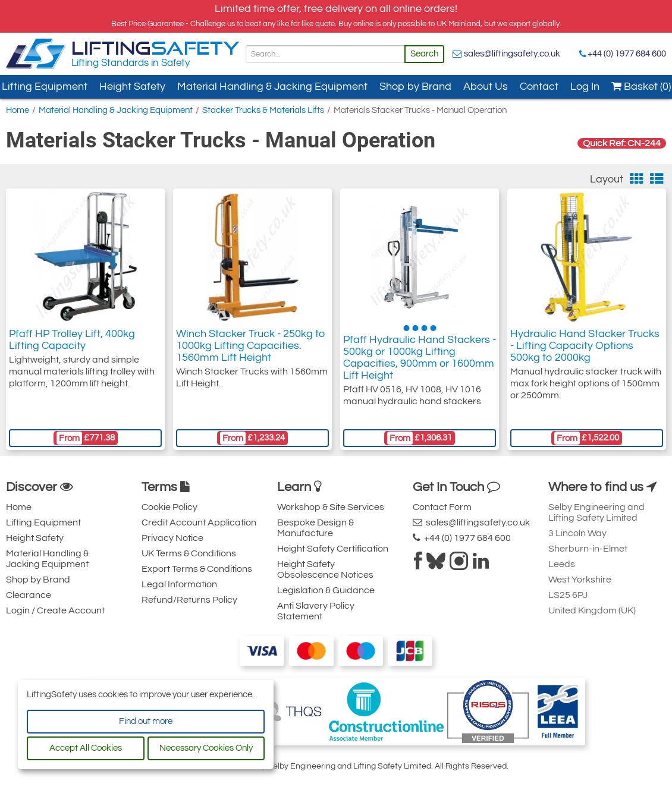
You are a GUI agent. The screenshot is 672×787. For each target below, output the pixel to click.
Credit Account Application (199, 522)
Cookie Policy (169, 507)
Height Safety (132, 86)
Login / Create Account (55, 610)
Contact (539, 86)
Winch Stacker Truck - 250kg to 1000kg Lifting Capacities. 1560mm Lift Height (251, 346)
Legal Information (179, 584)
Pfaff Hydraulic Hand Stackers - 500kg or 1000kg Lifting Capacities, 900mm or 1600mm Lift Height (420, 358)
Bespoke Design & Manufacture (315, 528)
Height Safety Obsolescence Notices (325, 569)
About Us (486, 86)
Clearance (29, 595)
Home (18, 110)
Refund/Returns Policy (189, 600)
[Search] (325, 54)
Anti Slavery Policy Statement (316, 611)
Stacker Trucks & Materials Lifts (263, 110)
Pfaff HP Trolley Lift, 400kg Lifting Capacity (72, 340)
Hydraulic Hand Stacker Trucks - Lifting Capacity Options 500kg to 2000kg (585, 346)
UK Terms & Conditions (189, 553)
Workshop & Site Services (331, 507)
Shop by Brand (415, 86)
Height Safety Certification (333, 549)
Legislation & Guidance (326, 590)
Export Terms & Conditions (197, 569)
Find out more (146, 721)
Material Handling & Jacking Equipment (272, 86)
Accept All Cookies (86, 748)
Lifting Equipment (43, 522)
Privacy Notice (172, 538)
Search (424, 54)
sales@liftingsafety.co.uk (512, 54)
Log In (585, 86)
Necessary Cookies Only (206, 748)
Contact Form (442, 507)
